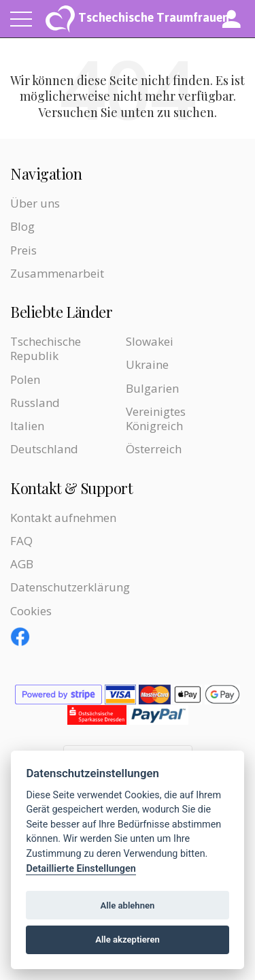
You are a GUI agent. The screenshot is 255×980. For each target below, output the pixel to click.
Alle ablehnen (128, 905)
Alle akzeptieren (128, 940)
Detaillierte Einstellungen (81, 869)
